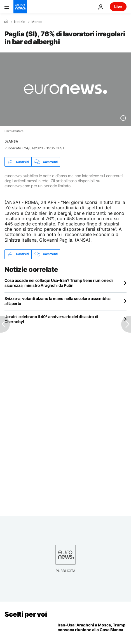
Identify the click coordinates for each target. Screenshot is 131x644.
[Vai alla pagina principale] (20, 7)
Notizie (20, 22)
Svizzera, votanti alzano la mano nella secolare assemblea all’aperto (58, 301)
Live (118, 7)
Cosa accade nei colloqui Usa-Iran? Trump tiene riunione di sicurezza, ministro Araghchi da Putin (59, 283)
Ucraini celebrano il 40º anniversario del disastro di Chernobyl (51, 319)
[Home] (6, 21)
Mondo (37, 22)
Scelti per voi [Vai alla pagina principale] (26, 614)
